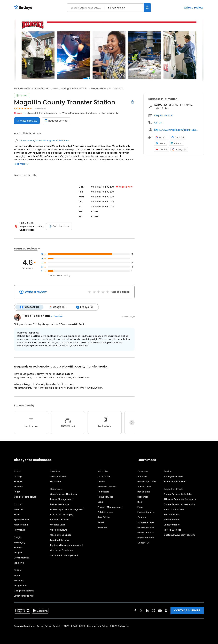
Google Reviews (59, 530)
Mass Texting (21, 525)
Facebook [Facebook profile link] (178, 137)
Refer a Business (173, 530)
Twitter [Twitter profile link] (161, 143)
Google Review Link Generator (179, 504)
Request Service (163, 115)
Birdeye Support (172, 525)
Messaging (20, 542)
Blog (140, 502)
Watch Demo (144, 487)
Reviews (18, 482)
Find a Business (172, 515)
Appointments (22, 520)
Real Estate (104, 517)
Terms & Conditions (25, 626)
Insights (18, 553)
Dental (101, 482)
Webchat (19, 509)
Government (42, 89)
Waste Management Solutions (70, 89)
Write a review (193, 8)
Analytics (19, 580)
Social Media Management (64, 555)
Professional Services (175, 482)
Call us (158, 123)
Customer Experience (62, 550)
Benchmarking (22, 558)
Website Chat (58, 525)
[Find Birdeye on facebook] (135, 610)
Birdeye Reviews (146, 527)
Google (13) (58, 307)
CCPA (82, 626)
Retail (101, 522)
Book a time (144, 492)
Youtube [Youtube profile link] (161, 149)
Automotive (104, 476)
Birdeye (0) (85, 307)
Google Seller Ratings (25, 497)
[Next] (132, 423)
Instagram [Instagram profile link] (179, 149)
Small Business (58, 476)
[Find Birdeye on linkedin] (147, 610)
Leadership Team (147, 482)
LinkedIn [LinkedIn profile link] (176, 143)
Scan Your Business (174, 509)
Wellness (103, 527)
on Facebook (57, 316)
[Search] (147, 8)
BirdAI (17, 575)
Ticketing (19, 563)
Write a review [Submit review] (27, 121)
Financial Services (107, 487)
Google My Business (61, 535)
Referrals (19, 487)
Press (140, 507)
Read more (21, 164)
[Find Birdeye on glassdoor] (166, 610)
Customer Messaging (62, 515)
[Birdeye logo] (24, 8)
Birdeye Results (146, 533)
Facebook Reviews (60, 540)
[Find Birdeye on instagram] (153, 610)
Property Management (110, 507)
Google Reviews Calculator (178, 494)
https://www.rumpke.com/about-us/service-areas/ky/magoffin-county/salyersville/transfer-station (177, 130)
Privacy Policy (44, 626)
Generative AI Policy (97, 626)
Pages (17, 492)
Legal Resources (146, 538)
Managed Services (173, 476)
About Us (142, 476)
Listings (18, 476)
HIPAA (74, 626)
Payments (19, 530)
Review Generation (60, 504)
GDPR (66, 626)
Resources (143, 497)
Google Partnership (24, 591)
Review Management (61, 499)
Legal (100, 502)
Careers (142, 517)
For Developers (172, 520)
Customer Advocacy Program (179, 535)
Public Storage (105, 512)
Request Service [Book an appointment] (56, 121)
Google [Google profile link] (161, 137)
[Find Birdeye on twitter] (141, 610)
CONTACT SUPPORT (187, 610)
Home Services (106, 497)
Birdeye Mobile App (24, 596)
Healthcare (104, 492)
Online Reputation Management (67, 509)
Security (57, 626)
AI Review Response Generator (180, 499)
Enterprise (56, 482)
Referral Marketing (60, 520)
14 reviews (40, 108)
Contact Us (143, 543)
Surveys (18, 547)
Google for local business (64, 494)
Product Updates (146, 512)
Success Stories (146, 522)
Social (17, 515)
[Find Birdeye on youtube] (160, 610)
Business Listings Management (67, 545)
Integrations (21, 586)
